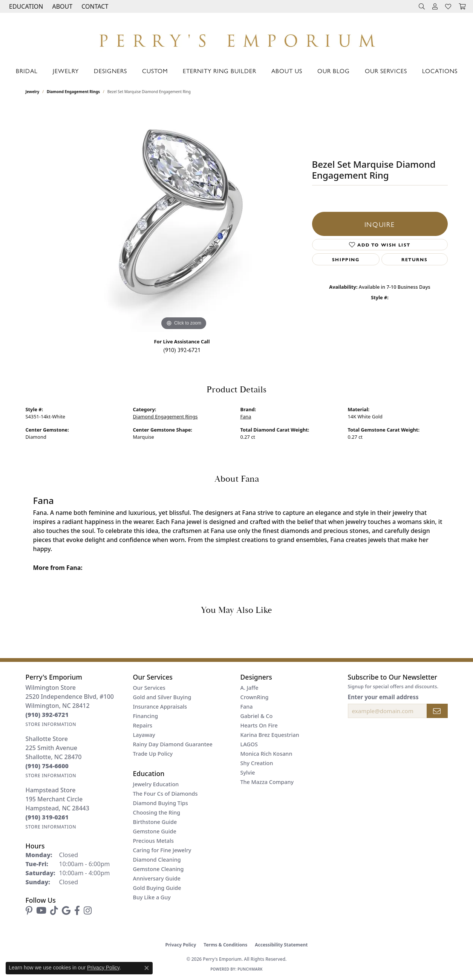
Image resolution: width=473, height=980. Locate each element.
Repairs (143, 725)
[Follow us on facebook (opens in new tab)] (77, 911)
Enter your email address (383, 697)
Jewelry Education (156, 784)
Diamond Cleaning (157, 860)
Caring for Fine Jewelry (162, 850)
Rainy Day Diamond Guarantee (173, 744)
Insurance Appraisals (160, 707)
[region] (184, 219)
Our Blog (334, 71)
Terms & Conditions (225, 945)
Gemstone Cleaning (158, 869)
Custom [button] (155, 71)
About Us (287, 71)
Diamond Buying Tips (161, 803)
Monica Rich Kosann (266, 754)
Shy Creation (257, 763)
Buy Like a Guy (152, 897)
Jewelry (66, 71)
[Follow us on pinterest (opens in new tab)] (29, 911)
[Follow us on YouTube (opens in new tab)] (41, 911)
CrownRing (255, 697)
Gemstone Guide (155, 831)
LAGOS (249, 744)
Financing (146, 716)
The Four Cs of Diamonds (165, 794)
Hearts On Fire (259, 725)
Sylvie (248, 773)
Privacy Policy (181, 945)
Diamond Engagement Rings (73, 92)
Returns (414, 259)
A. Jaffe (250, 688)
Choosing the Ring (157, 812)
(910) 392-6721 (182, 350)
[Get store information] (51, 724)
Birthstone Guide (155, 822)
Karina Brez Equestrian (270, 735)
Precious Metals (153, 841)
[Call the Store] (47, 715)
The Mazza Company (267, 782)
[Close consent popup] (147, 968)
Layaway (144, 735)
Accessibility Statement (281, 945)
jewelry (33, 92)
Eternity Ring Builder (220, 71)
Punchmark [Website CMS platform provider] (250, 969)
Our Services (386, 71)
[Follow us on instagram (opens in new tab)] (88, 911)
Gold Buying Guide (157, 888)
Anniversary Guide (157, 878)
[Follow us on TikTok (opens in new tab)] (54, 911)
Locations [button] (440, 71)
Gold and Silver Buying (162, 697)
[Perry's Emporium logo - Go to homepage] (236, 38)
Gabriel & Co (257, 716)
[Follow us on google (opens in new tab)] (66, 911)
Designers (110, 71)
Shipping (346, 259)
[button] (25, 6)
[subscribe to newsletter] (437, 711)
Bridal (27, 71)
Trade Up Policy (153, 754)
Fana (246, 416)
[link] (94, 6)
